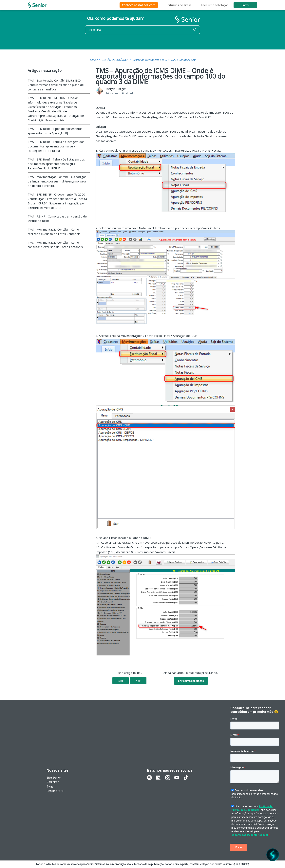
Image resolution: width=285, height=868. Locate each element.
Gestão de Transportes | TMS (149, 60)
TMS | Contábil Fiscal (183, 60)
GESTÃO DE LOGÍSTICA (115, 60)
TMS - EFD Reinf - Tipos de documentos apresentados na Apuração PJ (55, 131)
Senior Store (55, 791)
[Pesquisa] (142, 30)
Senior (94, 60)
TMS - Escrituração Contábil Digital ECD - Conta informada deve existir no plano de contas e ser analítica (56, 85)
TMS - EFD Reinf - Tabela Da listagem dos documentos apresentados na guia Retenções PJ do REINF (56, 164)
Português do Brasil (178, 5)
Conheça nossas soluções (139, 5)
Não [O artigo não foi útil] (138, 681)
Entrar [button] (246, 5)
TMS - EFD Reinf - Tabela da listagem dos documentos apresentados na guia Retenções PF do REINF (56, 146)
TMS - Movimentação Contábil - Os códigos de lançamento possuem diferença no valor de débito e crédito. (57, 181)
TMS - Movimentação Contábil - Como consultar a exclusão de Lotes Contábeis (55, 245)
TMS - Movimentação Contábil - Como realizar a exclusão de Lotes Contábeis (54, 232)
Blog (50, 786)
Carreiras (53, 782)
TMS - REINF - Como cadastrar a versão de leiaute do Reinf (57, 219)
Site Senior (54, 777)
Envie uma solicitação (215, 5)
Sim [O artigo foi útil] (121, 681)
